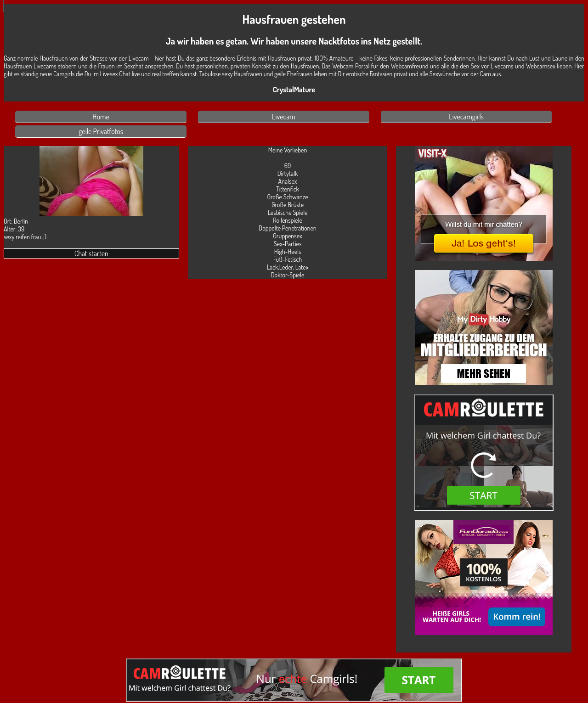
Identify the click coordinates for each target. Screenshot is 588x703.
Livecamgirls (466, 117)
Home (101, 117)
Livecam (284, 117)
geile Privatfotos (101, 131)
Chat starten (91, 253)
